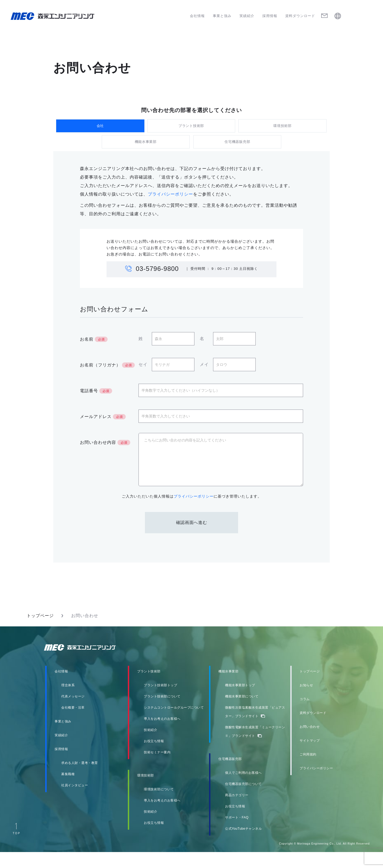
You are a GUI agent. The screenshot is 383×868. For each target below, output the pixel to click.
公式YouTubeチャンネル (243, 845)
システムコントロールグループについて (174, 724)
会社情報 (197, 16)
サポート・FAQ (237, 833)
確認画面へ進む (192, 539)
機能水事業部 (146, 153)
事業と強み (222, 16)
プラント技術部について (162, 712)
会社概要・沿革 (73, 724)
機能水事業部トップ (240, 701)
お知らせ (306, 701)
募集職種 (68, 790)
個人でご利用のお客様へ (243, 789)
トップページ (40, 632)
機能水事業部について (242, 712)
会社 (100, 129)
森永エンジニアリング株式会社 (85, 663)
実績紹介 (247, 16)
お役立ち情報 (154, 757)
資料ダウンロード (300, 16)
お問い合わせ (310, 743)
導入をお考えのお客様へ (162, 735)
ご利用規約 (308, 770)
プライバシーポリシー (170, 210)
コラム (305, 715)
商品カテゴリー (237, 811)
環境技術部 (283, 129)
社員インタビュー (75, 801)
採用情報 (270, 16)
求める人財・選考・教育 (80, 779)
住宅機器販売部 (237, 153)
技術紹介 (150, 746)
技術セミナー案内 (157, 768)
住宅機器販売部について (243, 800)
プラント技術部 (191, 129)
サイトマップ (310, 757)
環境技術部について (159, 805)
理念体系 (68, 701)
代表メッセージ (73, 712)
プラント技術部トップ (160, 701)
